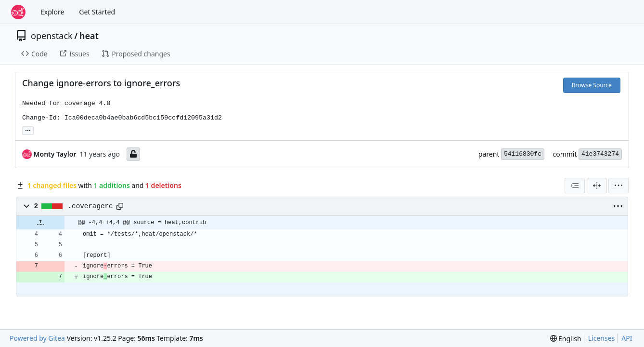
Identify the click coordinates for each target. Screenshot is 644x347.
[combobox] (575, 186)
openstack (52, 36)
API (627, 338)
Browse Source (592, 85)
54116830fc (523, 154)
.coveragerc (90, 206)
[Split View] (597, 186)
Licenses (602, 338)
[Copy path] (120, 206)
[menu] (618, 186)
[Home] (18, 12)
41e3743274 (600, 154)
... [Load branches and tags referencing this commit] (28, 130)
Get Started (97, 12)
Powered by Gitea (37, 338)
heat (89, 36)
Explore (52, 12)
